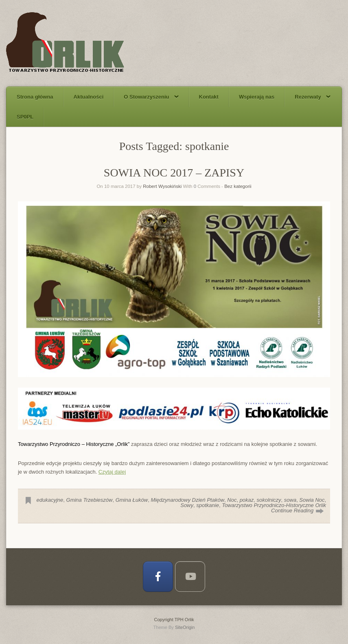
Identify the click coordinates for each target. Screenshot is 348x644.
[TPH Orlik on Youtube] (190, 577)
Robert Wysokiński (162, 186)
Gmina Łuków (132, 500)
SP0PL (25, 117)
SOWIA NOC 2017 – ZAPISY (174, 173)
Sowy (187, 505)
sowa (290, 500)
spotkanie (208, 505)
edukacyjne (50, 500)
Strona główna (35, 97)
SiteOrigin (185, 627)
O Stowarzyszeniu (151, 97)
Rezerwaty (312, 97)
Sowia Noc (312, 500)
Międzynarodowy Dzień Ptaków (187, 500)
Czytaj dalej (112, 472)
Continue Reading (292, 511)
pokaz (247, 500)
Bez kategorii (238, 186)
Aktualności (89, 97)
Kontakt (209, 97)
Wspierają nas (257, 97)
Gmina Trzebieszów (90, 500)
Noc (232, 500)
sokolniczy (269, 500)
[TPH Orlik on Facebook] (158, 577)
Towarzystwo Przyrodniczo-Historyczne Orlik (274, 505)
